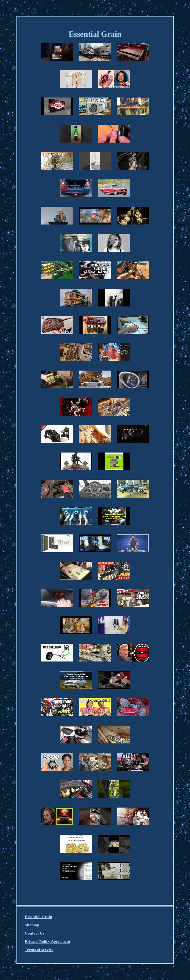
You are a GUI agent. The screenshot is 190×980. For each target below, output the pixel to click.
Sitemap (32, 925)
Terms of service (39, 950)
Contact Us (35, 933)
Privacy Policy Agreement (47, 941)
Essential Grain (38, 917)
